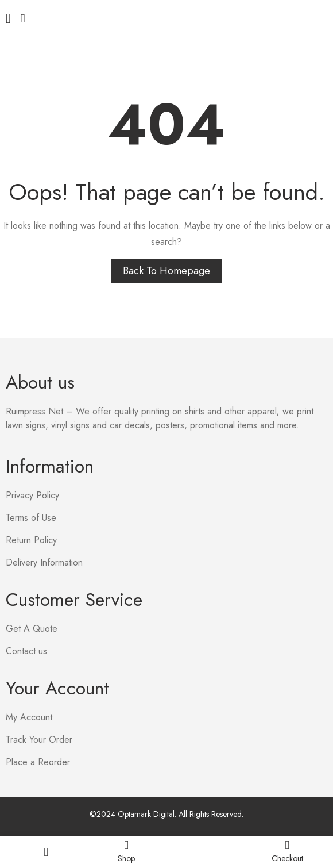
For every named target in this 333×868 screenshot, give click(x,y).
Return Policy (31, 540)
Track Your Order (39, 740)
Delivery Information (44, 562)
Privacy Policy (32, 495)
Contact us (26, 651)
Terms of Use (31, 518)
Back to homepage (166, 271)
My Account (29, 717)
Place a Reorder (38, 762)
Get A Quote (32, 629)
